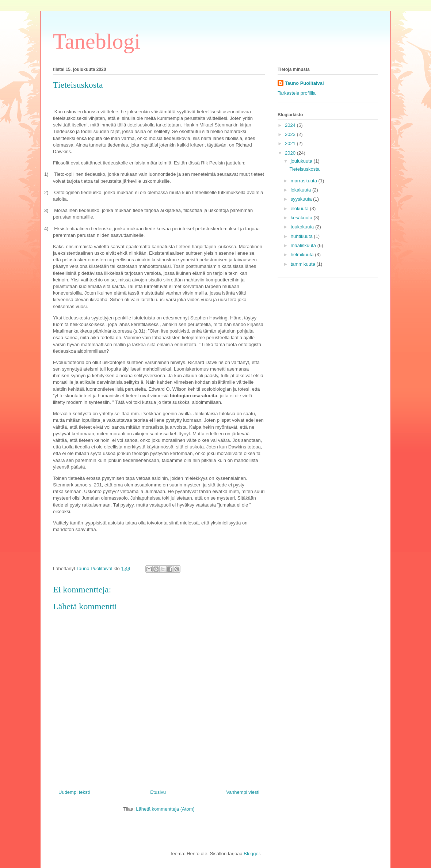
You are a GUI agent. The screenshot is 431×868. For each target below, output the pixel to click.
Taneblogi (97, 41)
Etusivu (158, 792)
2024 (291, 125)
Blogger (252, 854)
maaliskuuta (304, 245)
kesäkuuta (302, 218)
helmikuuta (303, 255)
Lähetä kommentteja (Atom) (165, 809)
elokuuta (300, 209)
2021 (291, 143)
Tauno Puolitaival (304, 83)
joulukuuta (302, 161)
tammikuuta (304, 264)
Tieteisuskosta (304, 169)
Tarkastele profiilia (297, 93)
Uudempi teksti (74, 792)
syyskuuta (302, 199)
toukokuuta (303, 227)
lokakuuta (302, 190)
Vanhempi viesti (243, 792)
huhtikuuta (302, 236)
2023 (291, 134)
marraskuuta (305, 181)
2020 (291, 153)
